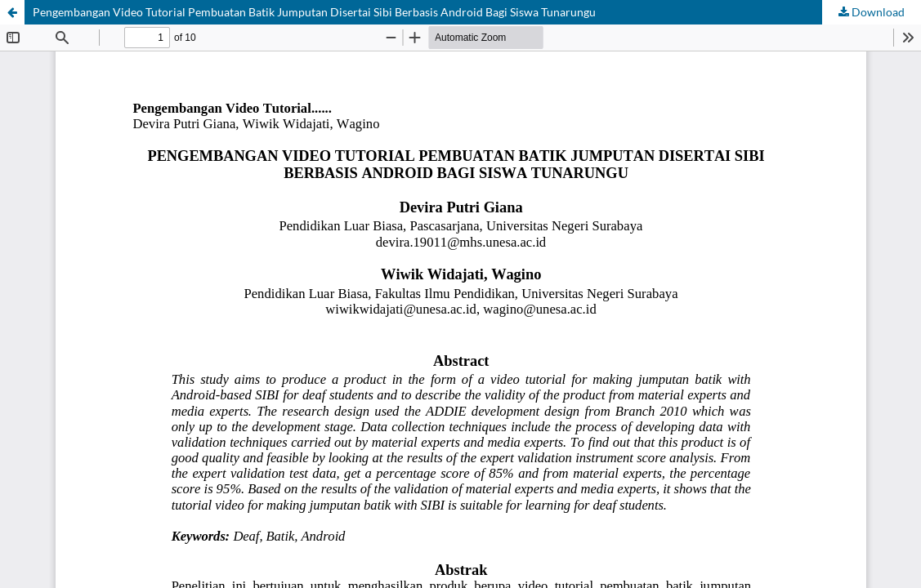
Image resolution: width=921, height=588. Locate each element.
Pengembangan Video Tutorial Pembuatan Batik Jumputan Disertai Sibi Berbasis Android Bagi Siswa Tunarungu (314, 12)
